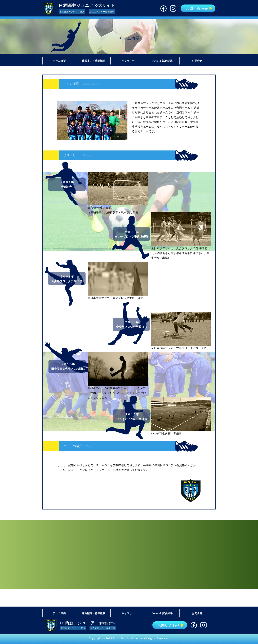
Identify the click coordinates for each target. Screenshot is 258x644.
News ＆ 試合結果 (163, 61)
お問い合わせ (197, 9)
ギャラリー (128, 61)
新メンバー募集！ (129, 555)
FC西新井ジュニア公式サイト (87, 5)
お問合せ (197, 61)
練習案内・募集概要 (94, 61)
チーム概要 (59, 61)
